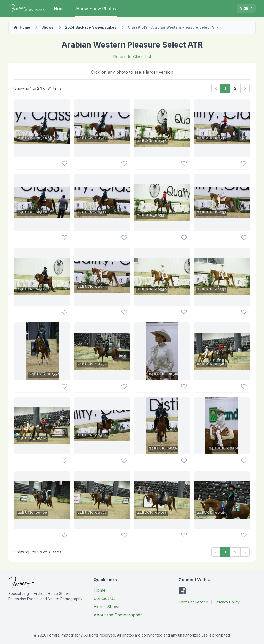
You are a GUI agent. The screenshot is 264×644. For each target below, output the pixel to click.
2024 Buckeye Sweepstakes (91, 27)
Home (60, 9)
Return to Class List (132, 57)
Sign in (246, 8)
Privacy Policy (228, 602)
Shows (48, 27)
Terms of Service (193, 602)
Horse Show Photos (96, 9)
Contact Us (105, 598)
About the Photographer (118, 615)
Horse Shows (107, 607)
